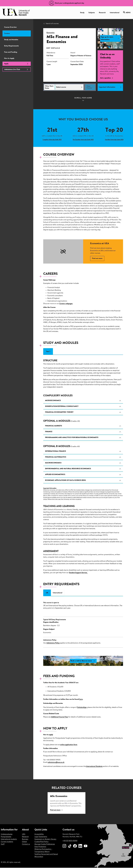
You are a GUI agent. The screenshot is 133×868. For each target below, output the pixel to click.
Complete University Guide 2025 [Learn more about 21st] (52, 140)
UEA (24, 835)
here (81, 700)
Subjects (92, 13)
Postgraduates (6, 837)
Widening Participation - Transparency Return (43, 851)
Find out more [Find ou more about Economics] (56, 810)
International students (9, 840)
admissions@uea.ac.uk (56, 763)
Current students (7, 842)
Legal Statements (41, 837)
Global (24, 842)
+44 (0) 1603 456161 (70, 841)
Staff (3, 845)
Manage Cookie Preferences (45, 845)
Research (102, 13)
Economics (50, 33)
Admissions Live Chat (17, 69)
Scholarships (82, 708)
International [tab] (58, 593)
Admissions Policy (53, 643)
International (115, 13)
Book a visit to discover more (83, 661)
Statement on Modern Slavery (45, 840)
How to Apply (9, 58)
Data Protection (40, 847)
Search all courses (51, 24)
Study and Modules (11, 40)
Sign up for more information (110, 38)
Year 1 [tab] (48, 352)
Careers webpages (66, 304)
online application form (69, 745)
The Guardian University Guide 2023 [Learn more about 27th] (83, 140)
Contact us (26, 845)
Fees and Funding (11, 52)
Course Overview (10, 27)
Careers (7, 33)
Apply (17, 64)
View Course (90, 87)
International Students (94, 767)
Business (25, 840)
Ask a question (107, 78)
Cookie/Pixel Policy (41, 842)
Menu (127, 13)
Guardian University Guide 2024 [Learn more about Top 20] (114, 140)
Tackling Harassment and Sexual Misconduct (46, 856)
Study (82, 13)
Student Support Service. (78, 573)
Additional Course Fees (59, 717)
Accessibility (39, 835)
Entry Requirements (11, 46)
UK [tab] (47, 593)
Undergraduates (7, 835)
